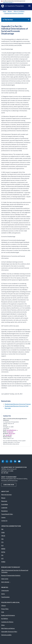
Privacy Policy (5, 609)
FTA (2, 542)
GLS (2, 546)
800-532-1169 (12, 433)
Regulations (4, 511)
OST (2, 559)
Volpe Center (5, 579)
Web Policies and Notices (8, 628)
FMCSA (3, 536)
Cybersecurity (5, 591)
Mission (10, 11)
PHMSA (3, 562)
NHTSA (3, 552)
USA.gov (3, 606)
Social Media (5, 504)
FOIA (3, 612)
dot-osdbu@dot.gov (12, 430)
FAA (2, 529)
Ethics (3, 625)
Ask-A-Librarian (6, 582)
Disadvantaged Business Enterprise (14, 13)
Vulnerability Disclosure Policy (9, 632)
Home (4, 11)
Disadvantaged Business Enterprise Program (18, 404)
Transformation (5, 597)
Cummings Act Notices (7, 622)
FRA (2, 539)
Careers (3, 517)
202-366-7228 (9, 435)
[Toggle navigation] (29, 6)
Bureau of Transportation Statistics (11, 575)
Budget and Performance (8, 615)
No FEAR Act (5, 619)
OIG (2, 555)
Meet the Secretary (6, 495)
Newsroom (4, 501)
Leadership (4, 508)
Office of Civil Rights (19, 11)
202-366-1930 (10, 432)
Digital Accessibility (6, 635)
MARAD (3, 549)
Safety (3, 594)
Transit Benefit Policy (7, 514)
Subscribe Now (9, 485)
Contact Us (4, 521)
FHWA (3, 532)
